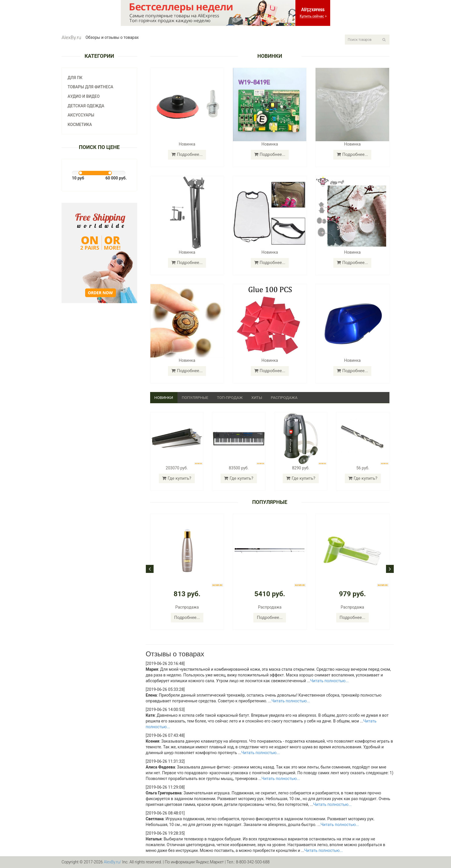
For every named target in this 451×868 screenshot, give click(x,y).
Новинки (164, 397)
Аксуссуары (81, 115)
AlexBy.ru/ (113, 862)
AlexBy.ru (71, 37)
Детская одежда (86, 106)
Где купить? (177, 478)
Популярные (196, 397)
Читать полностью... (329, 681)
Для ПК (75, 78)
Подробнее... (187, 154)
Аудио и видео (84, 96)
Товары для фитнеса (90, 87)
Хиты (259, 397)
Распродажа (287, 397)
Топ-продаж (232, 397)
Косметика (80, 125)
